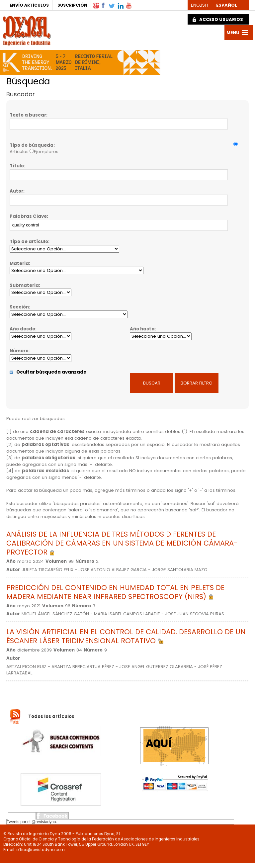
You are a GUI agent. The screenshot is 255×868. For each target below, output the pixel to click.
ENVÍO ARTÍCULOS (29, 5)
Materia (19, 263)
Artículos (19, 152)
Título (17, 166)
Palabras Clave (28, 216)
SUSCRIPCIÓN (72, 5)
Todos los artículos (51, 716)
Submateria (24, 285)
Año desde (22, 329)
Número (19, 351)
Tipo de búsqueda (32, 145)
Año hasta (142, 329)
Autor (16, 191)
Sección (19, 307)
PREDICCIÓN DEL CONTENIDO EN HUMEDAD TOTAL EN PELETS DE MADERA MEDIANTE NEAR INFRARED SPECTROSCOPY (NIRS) (115, 592)
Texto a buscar (28, 115)
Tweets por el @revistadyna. (32, 822)
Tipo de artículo (29, 242)
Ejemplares (46, 152)
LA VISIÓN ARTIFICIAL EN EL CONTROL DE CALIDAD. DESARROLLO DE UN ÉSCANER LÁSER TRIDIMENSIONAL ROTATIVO (126, 636)
